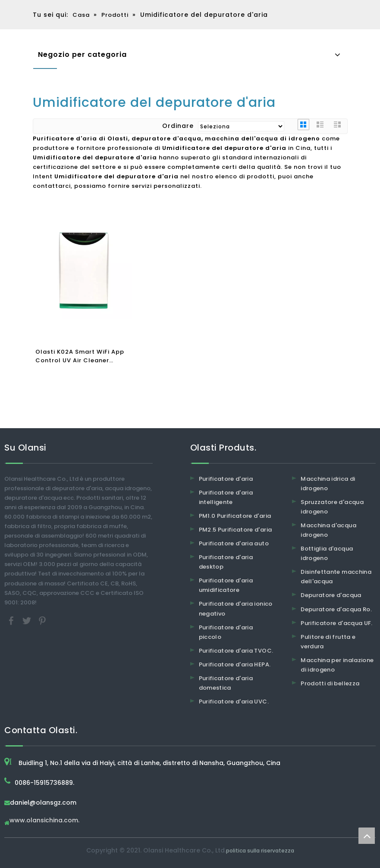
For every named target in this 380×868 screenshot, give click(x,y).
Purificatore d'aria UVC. (234, 702)
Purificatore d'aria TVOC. (236, 651)
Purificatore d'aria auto (234, 543)
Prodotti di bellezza (330, 683)
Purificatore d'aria (226, 479)
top (367, 836)
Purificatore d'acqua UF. (336, 623)
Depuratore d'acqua (331, 595)
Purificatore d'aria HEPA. (235, 664)
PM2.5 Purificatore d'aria (236, 530)
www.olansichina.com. (44, 821)
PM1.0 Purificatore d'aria (235, 516)
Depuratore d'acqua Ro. (336, 609)
